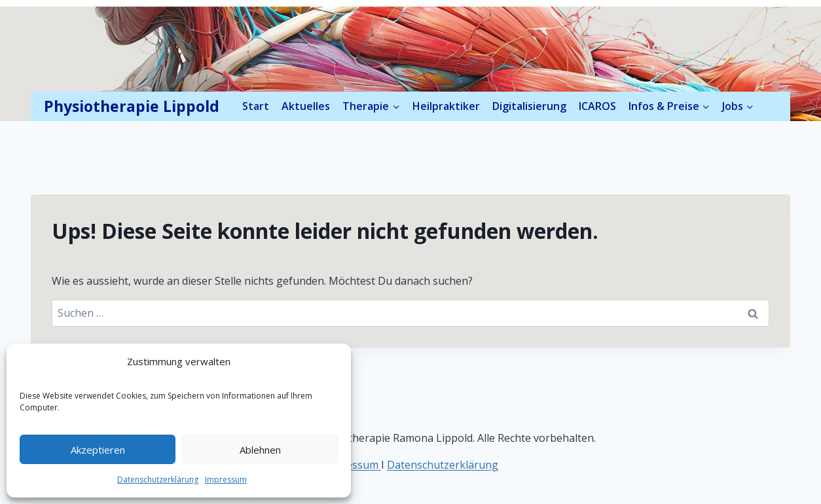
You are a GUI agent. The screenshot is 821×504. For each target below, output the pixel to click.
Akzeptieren (98, 450)
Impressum (226, 479)
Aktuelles (306, 106)
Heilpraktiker (446, 106)
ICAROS (597, 106)
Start (256, 106)
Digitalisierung (529, 106)
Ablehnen (260, 450)
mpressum (354, 465)
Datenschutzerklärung (158, 479)
